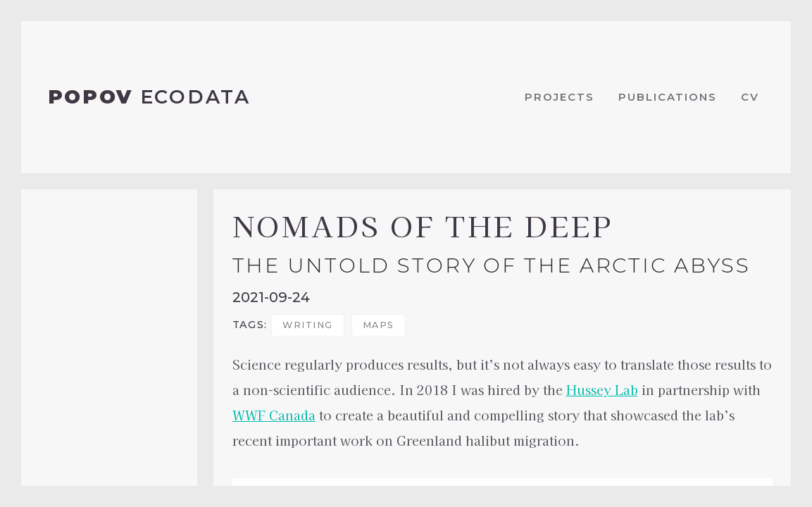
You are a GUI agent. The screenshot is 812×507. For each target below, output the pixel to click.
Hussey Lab (602, 389)
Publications (668, 97)
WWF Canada (274, 415)
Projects (560, 97)
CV (750, 97)
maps (379, 325)
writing (308, 325)
